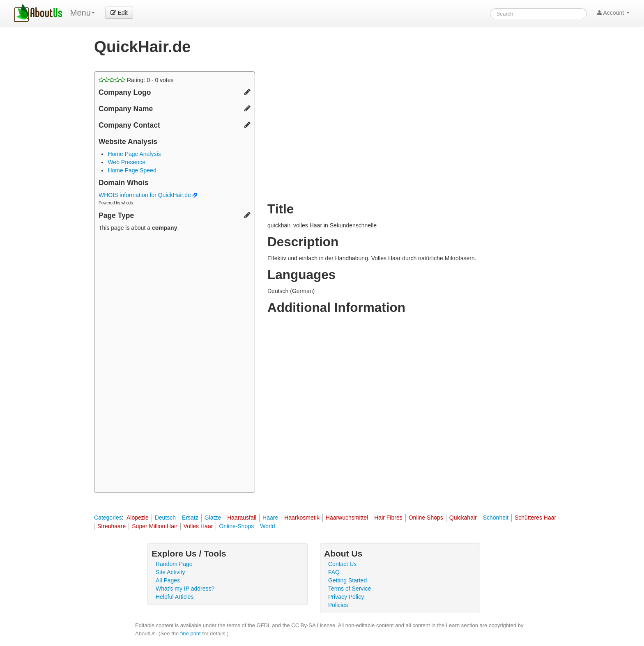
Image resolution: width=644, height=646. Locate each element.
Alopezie (138, 518)
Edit (119, 13)
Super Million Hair (154, 526)
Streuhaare (112, 526)
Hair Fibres (388, 518)
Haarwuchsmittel (347, 518)
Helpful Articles (175, 597)
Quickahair (463, 518)
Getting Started (347, 580)
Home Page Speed (132, 170)
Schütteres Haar (535, 518)
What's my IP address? (185, 589)
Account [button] (613, 13)
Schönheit (496, 518)
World (267, 526)
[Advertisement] (175, 363)
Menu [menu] (83, 13)
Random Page (174, 564)
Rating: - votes (136, 80)
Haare (270, 518)
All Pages (168, 580)
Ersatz (190, 518)
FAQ (334, 572)
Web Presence (126, 162)
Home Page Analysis (134, 154)
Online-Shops (236, 526)
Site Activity (170, 572)
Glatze (213, 518)
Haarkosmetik (302, 518)
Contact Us (342, 564)
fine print (191, 633)
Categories (108, 518)
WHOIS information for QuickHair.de (148, 195)
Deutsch (165, 518)
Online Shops (426, 518)
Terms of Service (350, 589)
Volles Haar (198, 526)
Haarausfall (242, 518)
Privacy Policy (346, 597)
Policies (338, 605)
